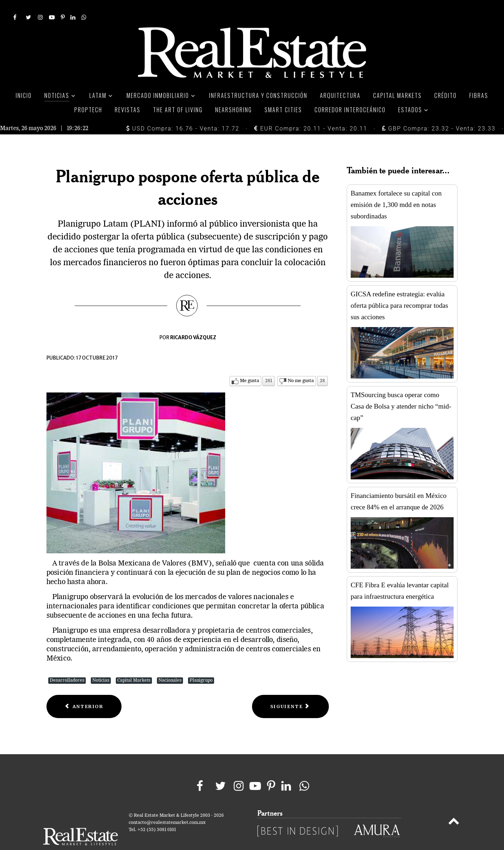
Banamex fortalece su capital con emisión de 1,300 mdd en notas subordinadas (396, 189)
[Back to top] (454, 806)
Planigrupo (201, 664)
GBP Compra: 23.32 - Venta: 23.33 (439, 112)
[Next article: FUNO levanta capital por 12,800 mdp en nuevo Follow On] (290, 690)
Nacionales (170, 664)
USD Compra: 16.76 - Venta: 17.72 (183, 112)
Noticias (101, 664)
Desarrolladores (67, 664)
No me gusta (301, 365)
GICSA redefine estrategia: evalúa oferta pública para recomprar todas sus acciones (399, 290)
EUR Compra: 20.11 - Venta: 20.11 (311, 112)
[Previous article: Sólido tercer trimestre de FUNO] (84, 690)
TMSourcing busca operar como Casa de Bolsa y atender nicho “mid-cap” (401, 391)
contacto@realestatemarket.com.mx (167, 807)
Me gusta (249, 365)
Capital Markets (134, 664)
